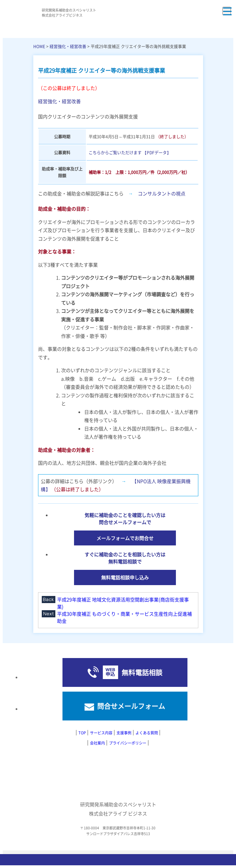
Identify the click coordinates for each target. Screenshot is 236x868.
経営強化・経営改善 (68, 46)
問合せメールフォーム (131, 706)
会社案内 (97, 743)
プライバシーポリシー (128, 743)
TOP (82, 733)
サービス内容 (101, 733)
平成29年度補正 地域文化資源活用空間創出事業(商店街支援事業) (123, 603)
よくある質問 (147, 733)
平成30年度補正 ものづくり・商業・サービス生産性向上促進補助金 (124, 617)
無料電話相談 (142, 672)
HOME (39, 46)
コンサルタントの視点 (162, 193)
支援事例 (124, 733)
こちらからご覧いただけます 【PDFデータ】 (130, 152)
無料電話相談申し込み (125, 577)
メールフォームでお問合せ (125, 538)
